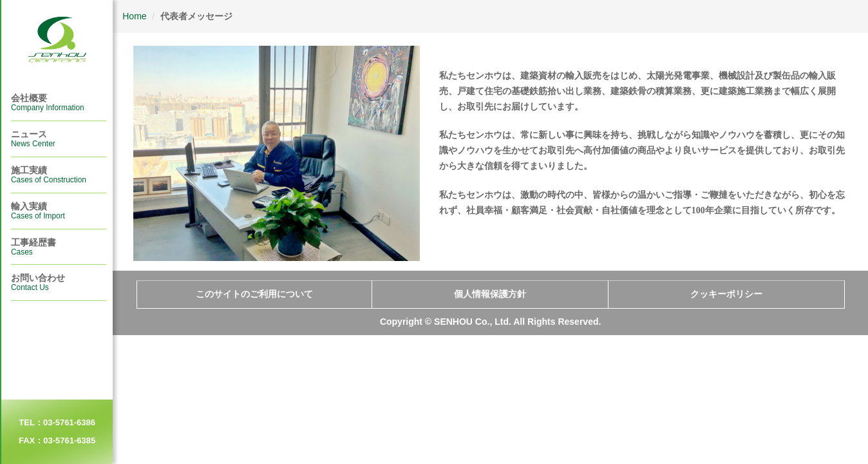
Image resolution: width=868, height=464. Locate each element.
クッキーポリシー (726, 294)
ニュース (33, 139)
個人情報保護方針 (490, 294)
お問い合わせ (38, 282)
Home (134, 16)
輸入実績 (38, 211)
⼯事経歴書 (33, 247)
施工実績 (49, 175)
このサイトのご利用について (254, 294)
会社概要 (48, 102)
